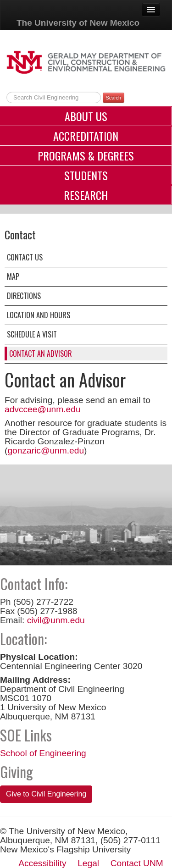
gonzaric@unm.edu (46, 451)
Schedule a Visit (32, 334)
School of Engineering (43, 753)
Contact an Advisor (41, 354)
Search (114, 98)
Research (86, 195)
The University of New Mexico (78, 23)
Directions (24, 296)
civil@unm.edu (56, 620)
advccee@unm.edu (43, 409)
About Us (86, 116)
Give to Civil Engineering (46, 794)
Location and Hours (39, 315)
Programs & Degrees (86, 155)
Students (86, 175)
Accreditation (86, 136)
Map (13, 276)
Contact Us (25, 257)
